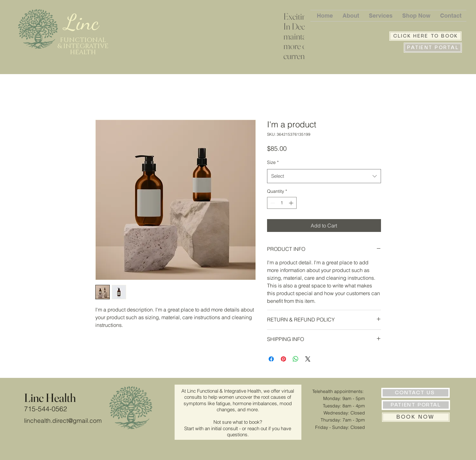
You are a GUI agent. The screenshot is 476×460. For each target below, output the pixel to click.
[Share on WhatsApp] (296, 359)
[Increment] (292, 203)
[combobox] (324, 176)
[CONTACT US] (415, 393)
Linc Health (50, 398)
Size (273, 162)
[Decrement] (272, 203)
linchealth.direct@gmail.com (63, 421)
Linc (84, 22)
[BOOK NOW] (416, 417)
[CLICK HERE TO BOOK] (425, 36)
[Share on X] (308, 359)
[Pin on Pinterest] (283, 359)
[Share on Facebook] (271, 359)
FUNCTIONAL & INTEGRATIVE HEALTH (83, 46)
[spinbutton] (282, 203)
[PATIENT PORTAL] (433, 48)
